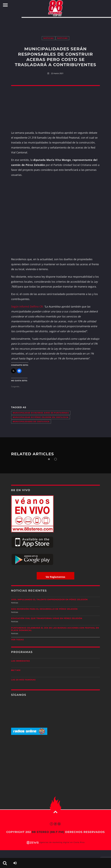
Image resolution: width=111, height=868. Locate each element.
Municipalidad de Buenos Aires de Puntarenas (41, 413)
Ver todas (17, 640)
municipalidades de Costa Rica (31, 422)
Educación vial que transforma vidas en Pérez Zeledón (47, 618)
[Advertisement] (55, 24)
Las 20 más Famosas (23, 680)
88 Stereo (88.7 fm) (48, 832)
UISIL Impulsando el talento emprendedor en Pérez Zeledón (49, 600)
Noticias (48, 38)
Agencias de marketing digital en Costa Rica (62, 843)
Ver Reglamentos (55, 577)
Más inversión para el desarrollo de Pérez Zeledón (44, 609)
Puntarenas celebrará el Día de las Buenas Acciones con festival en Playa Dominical (55, 629)
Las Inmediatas (20, 661)
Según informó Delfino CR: (27, 306)
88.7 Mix (16, 670)
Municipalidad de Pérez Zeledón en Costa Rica (41, 417)
